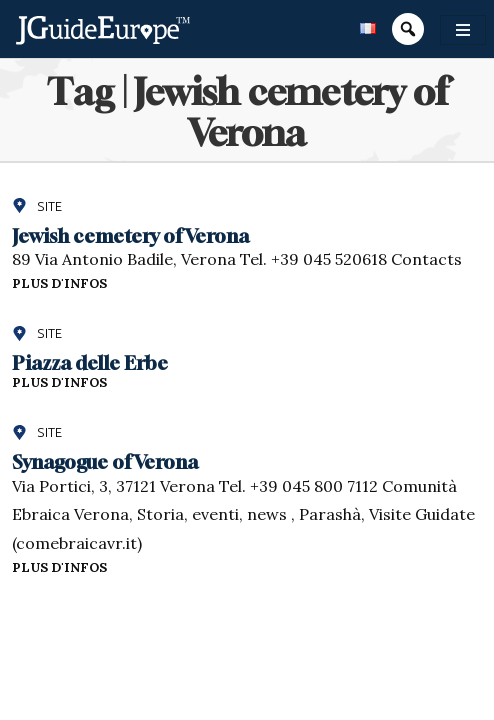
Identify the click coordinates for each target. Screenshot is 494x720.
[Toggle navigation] (463, 30)
